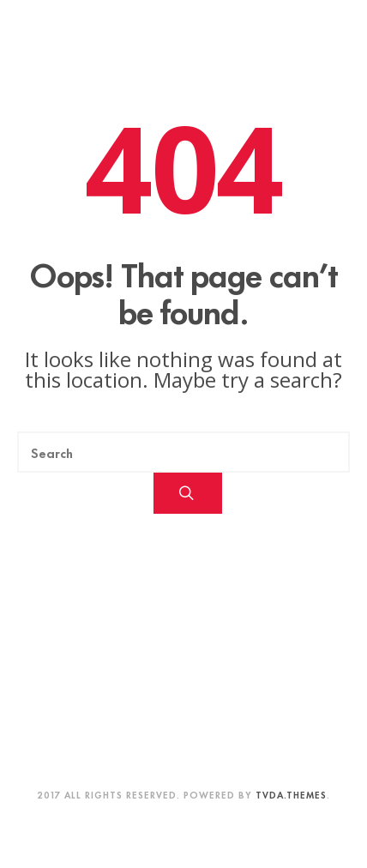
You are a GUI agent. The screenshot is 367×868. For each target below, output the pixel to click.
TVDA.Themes (291, 794)
